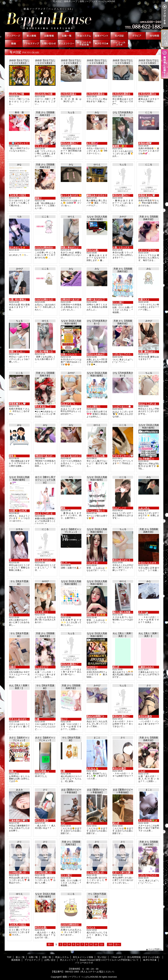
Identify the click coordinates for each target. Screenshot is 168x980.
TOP (14, 36)
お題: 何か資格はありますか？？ (25, 300)
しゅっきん (144, 508)
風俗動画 (14, 44)
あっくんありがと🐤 (71, 195)
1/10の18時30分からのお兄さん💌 (78, 925)
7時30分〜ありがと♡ (46, 456)
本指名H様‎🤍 (145, 143)
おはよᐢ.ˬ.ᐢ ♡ (119, 508)
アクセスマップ (31, 44)
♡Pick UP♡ (137, 36)
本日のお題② (119, 768)
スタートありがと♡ (71, 456)
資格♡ (38, 198)
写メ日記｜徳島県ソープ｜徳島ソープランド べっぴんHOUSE (84, 17)
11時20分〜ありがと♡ (72, 300)
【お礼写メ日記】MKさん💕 (23, 195)
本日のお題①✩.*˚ (121, 195)
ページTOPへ (155, 949)
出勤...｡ (13, 771)
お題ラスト (144, 300)
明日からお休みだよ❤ (98, 354)
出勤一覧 (49, 36)
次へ (117, 944)
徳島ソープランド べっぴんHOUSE (80, 977)
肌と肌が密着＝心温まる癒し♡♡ (52, 352)
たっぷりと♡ (42, 667)
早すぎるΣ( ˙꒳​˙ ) (43, 407)
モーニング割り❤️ (96, 511)
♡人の (142, 771)
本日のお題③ (145, 716)
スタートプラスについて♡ (152, 250)
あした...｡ (66, 563)
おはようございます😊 (46, 513)
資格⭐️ (13, 456)
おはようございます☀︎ (150, 404)
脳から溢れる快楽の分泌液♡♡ (128, 612)
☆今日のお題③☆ (96, 94)
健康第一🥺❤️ (120, 146)
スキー (90, 823)
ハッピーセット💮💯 (123, 407)
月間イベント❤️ (69, 354)
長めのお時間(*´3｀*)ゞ (98, 716)
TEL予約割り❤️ (146, 459)
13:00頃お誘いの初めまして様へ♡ (26, 873)
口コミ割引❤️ (94, 407)
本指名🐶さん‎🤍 (147, 195)
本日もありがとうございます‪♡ (128, 560)
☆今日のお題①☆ (147, 94)
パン (63, 823)
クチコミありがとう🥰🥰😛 (23, 719)
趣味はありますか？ (97, 195)
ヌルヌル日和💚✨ (148, 821)
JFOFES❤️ (92, 667)
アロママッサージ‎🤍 (123, 456)
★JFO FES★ (102, 44)
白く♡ (64, 719)
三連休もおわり (146, 667)
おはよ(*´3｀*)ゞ (69, 404)
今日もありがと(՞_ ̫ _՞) (46, 560)
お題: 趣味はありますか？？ (152, 352)
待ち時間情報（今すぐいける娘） (154, 36)
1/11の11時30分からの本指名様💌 (52, 247)
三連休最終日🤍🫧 (18, 821)
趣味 (63, 508)
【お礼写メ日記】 (18, 925)
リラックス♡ (42, 146)
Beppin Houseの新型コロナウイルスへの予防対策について (84, 44)
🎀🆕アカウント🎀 (19, 143)
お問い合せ (49, 44)
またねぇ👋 (92, 768)
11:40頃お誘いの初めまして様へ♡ (104, 873)
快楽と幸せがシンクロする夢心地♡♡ (80, 247)
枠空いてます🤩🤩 (96, 615)
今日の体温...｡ (42, 771)
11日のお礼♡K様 (44, 94)
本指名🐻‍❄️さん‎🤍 (17, 404)
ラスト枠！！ (42, 612)
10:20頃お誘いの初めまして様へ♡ (52, 873)
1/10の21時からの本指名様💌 (50, 300)
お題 (37, 719)
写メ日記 (119, 36)
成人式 (116, 667)
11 (101, 944)
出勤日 (12, 667)
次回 (11, 615)
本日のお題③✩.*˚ (70, 664)
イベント (91, 927)
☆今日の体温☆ (69, 94)
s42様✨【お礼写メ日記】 (22, 511)
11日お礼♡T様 (16, 94)
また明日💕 (92, 143)
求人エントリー (66, 44)
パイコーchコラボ (119, 44)
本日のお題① (42, 821)
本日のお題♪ (93, 250)
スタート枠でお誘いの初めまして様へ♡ (133, 873)
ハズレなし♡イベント (124, 354)
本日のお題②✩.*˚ (70, 143)
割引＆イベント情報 (102, 36)
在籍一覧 (66, 36)
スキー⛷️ (143, 612)
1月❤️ (64, 615)
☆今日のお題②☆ (121, 94)
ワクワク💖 (92, 563)
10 (96, 944)
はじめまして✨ (17, 247)
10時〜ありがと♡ (96, 300)
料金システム (84, 36)
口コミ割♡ (118, 302)
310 (110, 944)
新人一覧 (31, 36)
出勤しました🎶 (17, 352)
